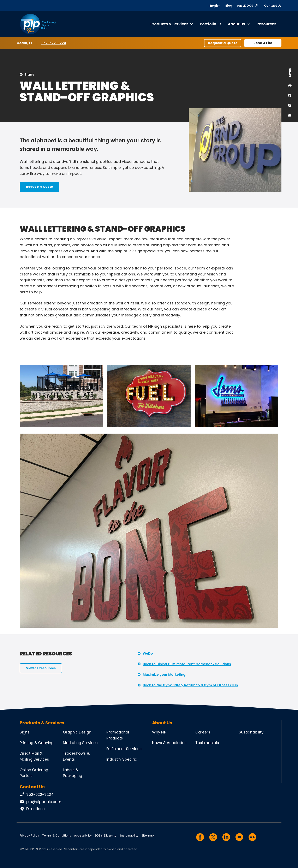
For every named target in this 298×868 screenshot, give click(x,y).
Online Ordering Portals (34, 773)
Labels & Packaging (73, 773)
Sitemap (148, 836)
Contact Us (273, 6)
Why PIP (159, 732)
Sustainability (251, 732)
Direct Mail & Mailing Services (34, 756)
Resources (266, 24)
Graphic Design (77, 732)
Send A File (263, 43)
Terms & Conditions (57, 836)
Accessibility (83, 836)
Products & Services (169, 24)
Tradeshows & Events (76, 756)
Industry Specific (122, 759)
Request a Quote (223, 43)
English (215, 6)
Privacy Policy (29, 836)
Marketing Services (80, 743)
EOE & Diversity (106, 836)
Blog (229, 6)
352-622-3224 (54, 43)
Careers (203, 732)
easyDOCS (245, 6)
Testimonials (207, 743)
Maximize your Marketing (164, 675)
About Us (236, 24)
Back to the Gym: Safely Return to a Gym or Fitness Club (190, 685)
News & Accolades (169, 743)
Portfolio (208, 24)
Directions (32, 809)
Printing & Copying (37, 743)
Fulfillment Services (124, 749)
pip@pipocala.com (40, 802)
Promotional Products (118, 735)
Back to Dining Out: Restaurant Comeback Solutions (187, 664)
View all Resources (41, 668)
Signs (29, 74)
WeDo (148, 653)
